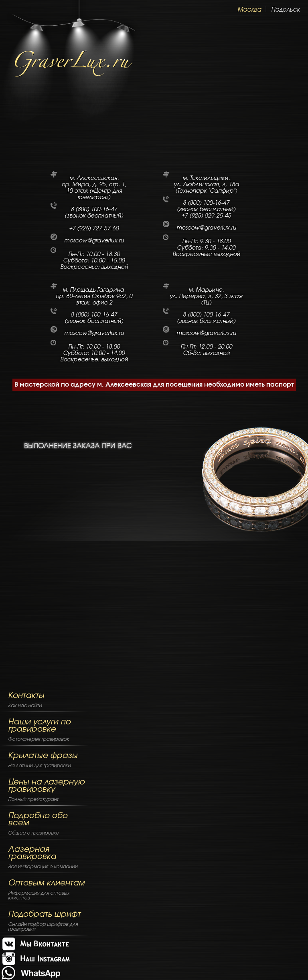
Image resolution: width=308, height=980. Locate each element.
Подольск (285, 10)
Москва (249, 10)
